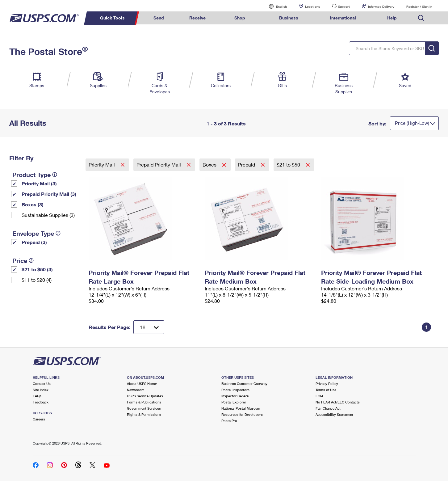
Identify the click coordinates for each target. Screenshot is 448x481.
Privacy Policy (327, 384)
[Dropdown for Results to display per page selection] (149, 327)
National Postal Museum (241, 408)
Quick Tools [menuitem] (112, 18)
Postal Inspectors (235, 390)
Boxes (210, 165)
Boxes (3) (33, 204)
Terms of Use (326, 390)
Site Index (41, 390)
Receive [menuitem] (197, 18)
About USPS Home (142, 384)
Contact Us (42, 384)
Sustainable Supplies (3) (48, 215)
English (275, 6)
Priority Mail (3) (39, 183)
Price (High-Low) (412, 123)
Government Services (144, 408)
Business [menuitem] (289, 18)
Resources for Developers (242, 414)
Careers (39, 419)
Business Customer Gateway (244, 384)
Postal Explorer (234, 402)
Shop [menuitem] (240, 18)
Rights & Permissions (144, 414)
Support (344, 6)
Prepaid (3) (34, 242)
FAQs (37, 396)
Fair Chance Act (328, 408)
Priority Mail (102, 165)
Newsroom (136, 390)
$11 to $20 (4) (37, 280)
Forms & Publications (144, 402)
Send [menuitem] (159, 18)
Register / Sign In (419, 6)
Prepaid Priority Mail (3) (49, 194)
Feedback (41, 402)
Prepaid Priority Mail (159, 165)
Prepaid (247, 165)
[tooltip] (55, 175)
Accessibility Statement (334, 414)
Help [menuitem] (392, 18)
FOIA (319, 396)
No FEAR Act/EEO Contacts (338, 402)
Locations (312, 6)
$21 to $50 (289, 165)
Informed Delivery (381, 6)
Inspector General (235, 396)
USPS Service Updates (145, 396)
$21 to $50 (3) (37, 269)
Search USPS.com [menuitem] (421, 18)
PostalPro (229, 421)
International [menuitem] (343, 18)
